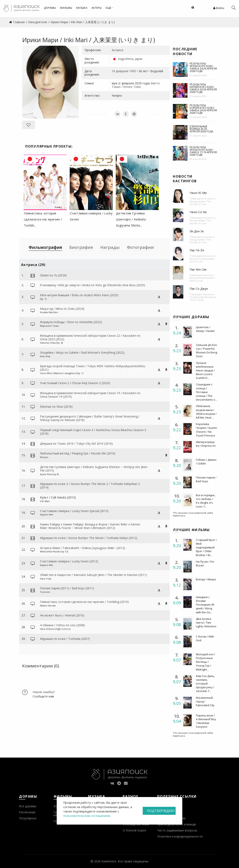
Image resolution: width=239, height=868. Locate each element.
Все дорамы (28, 806)
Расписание (27, 812)
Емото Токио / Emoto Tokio (136, 85)
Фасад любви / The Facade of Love (200, 203)
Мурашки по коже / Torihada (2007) (65, 639)
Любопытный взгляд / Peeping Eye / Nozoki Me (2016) (78, 453)
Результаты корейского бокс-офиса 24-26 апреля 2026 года (203, 109)
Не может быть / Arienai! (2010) (62, 615)
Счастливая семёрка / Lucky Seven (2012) (69, 561)
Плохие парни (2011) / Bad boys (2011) (67, 588)
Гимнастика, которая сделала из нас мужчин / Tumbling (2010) (84, 602)
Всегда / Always (206, 579)
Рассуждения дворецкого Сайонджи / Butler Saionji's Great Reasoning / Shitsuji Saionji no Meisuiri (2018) (90, 418)
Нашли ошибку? (44, 692)
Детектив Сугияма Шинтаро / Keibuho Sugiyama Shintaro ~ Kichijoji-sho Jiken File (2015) (94, 469)
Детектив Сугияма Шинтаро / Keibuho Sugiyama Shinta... (131, 219)
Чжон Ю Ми (198, 193)
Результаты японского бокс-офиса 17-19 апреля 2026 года (203, 151)
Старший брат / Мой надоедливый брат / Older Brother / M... (206, 547)
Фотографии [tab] (140, 247)
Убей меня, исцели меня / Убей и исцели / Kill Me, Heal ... (206, 412)
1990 (132, 71)
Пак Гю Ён (197, 250)
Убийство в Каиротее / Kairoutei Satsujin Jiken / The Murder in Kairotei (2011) (93, 575)
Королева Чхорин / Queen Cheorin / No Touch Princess (206, 430)
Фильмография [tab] (45, 247)
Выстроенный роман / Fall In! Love (202, 260)
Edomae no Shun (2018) (56, 407)
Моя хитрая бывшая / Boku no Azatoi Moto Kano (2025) (79, 295)
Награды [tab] (110, 247)
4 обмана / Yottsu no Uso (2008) (62, 625)
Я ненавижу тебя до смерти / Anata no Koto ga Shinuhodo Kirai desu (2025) (93, 285)
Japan (139, 59)
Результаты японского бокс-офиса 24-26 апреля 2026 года (203, 67)
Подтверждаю (161, 811)
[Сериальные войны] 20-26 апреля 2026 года (201, 129)
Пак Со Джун (199, 289)
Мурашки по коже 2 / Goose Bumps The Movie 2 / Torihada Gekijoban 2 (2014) (90, 486)
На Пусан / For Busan (205, 563)
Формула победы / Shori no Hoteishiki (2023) (71, 322)
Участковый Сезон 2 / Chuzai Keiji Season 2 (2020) (75, 383)
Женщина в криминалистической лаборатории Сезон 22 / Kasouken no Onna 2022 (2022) (90, 337)
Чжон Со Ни (198, 212)
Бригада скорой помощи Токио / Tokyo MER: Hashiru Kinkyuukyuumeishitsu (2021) (93, 368)
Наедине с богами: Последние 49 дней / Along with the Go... (205, 605)
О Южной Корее (134, 830)
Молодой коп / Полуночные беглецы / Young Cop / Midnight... (206, 662)
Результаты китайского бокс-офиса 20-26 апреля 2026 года (203, 88)
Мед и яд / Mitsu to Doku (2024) (62, 309)
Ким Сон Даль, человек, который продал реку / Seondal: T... (205, 684)
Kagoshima (126, 59)
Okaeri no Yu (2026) (53, 275)
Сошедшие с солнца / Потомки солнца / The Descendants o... (206, 392)
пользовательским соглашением (87, 816)
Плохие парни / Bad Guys (206, 479)
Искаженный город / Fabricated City (205, 701)
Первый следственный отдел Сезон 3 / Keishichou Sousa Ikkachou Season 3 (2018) (93, 432)
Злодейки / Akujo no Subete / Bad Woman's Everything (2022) (82, 352)
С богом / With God (205, 638)
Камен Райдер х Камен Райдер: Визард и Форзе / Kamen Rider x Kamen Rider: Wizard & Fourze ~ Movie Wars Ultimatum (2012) (90, 526)
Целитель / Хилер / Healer (205, 329)
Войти (219, 8)
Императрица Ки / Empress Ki (206, 444)
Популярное (28, 818)
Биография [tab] (81, 247)
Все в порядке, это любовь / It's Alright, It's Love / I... (206, 501)
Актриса (118, 50)
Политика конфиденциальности (180, 836)
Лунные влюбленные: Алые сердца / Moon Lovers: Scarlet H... (205, 370)
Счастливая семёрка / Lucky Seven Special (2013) (74, 511)
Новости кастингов (185, 179)
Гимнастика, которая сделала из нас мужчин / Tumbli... (43, 219)
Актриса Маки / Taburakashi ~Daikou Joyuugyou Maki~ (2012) (83, 548)
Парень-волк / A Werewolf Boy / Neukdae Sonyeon (206, 721)
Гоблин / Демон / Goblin (206, 462)
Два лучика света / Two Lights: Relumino (206, 623)
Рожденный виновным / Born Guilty (203, 298)
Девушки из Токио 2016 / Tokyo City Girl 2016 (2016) (76, 443)
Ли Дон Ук (197, 231)
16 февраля (120, 71)
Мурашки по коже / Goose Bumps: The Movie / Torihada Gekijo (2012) (89, 538)
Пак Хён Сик (198, 269)
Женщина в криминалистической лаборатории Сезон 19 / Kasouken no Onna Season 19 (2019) (90, 395)
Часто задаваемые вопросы (177, 830)
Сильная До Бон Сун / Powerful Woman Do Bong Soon (206, 351)
